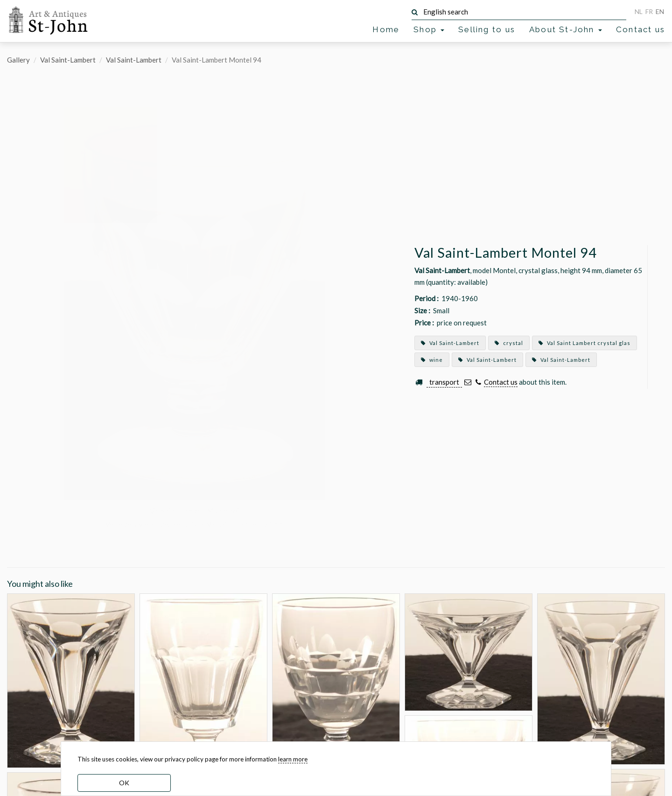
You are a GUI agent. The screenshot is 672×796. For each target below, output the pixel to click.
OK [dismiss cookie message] (124, 783)
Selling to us (487, 29)
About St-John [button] (566, 29)
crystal (509, 343)
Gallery (18, 60)
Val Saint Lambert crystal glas (584, 343)
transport (444, 382)
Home (386, 29)
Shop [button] (429, 29)
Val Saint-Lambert (68, 60)
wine (432, 360)
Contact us (640, 29)
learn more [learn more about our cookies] (293, 759)
